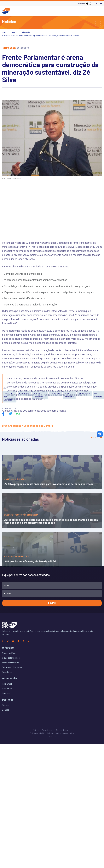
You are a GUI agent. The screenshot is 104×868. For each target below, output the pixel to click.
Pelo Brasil (7, 684)
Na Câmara (7, 689)
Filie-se (5, 705)
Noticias (14, 32)
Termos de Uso (62, 730)
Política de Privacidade (42, 730)
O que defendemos (11, 658)
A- (97, 3)
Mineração (26, 32)
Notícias (6, 693)
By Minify (52, 736)
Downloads (7, 672)
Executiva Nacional (11, 663)
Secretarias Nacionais (12, 667)
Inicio (4, 32)
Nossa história (9, 653)
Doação (6, 710)
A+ (101, 3)
